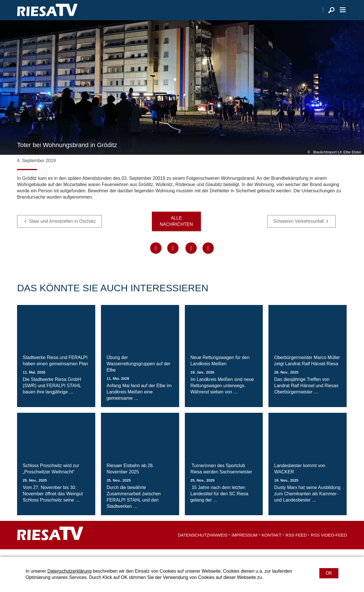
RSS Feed (296, 542)
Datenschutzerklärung (69, 571)
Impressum (244, 542)
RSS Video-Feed (329, 542)
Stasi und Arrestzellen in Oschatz (62, 229)
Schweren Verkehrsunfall (298, 229)
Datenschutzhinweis (203, 542)
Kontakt (272, 542)
